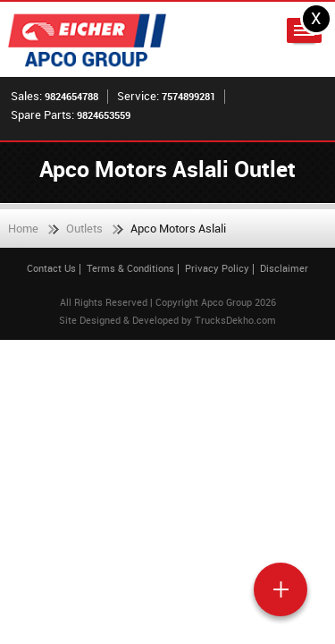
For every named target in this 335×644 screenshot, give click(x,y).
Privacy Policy (217, 268)
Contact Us (51, 268)
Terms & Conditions (130, 268)
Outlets (84, 228)
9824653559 (104, 115)
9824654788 (71, 96)
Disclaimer (284, 268)
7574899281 (188, 96)
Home (23, 228)
